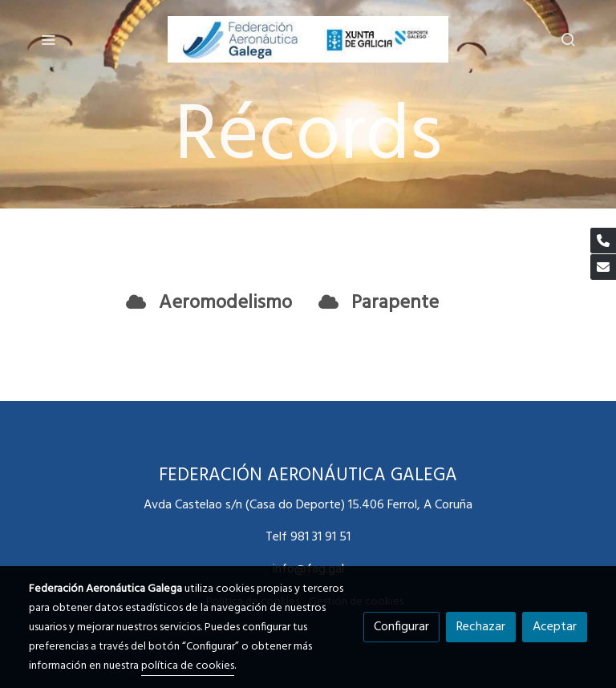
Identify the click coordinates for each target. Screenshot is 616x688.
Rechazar (481, 627)
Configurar (401, 627)
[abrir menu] (48, 39)
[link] (308, 39)
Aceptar (555, 627)
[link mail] (603, 267)
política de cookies (188, 666)
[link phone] (603, 241)
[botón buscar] (568, 39)
